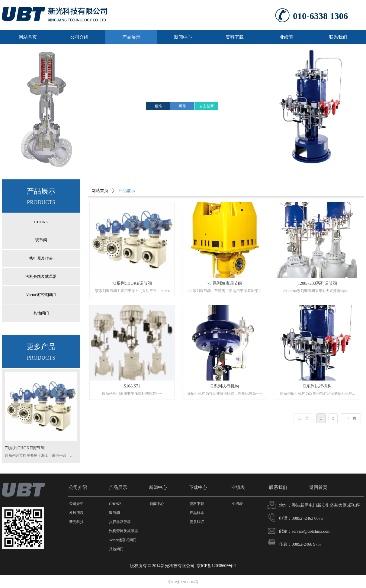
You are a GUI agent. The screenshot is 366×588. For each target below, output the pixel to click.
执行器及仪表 (41, 258)
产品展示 (127, 191)
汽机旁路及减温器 (41, 276)
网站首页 (100, 191)
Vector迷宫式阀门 (41, 295)
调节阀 (41, 240)
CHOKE (41, 222)
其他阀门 (41, 313)
